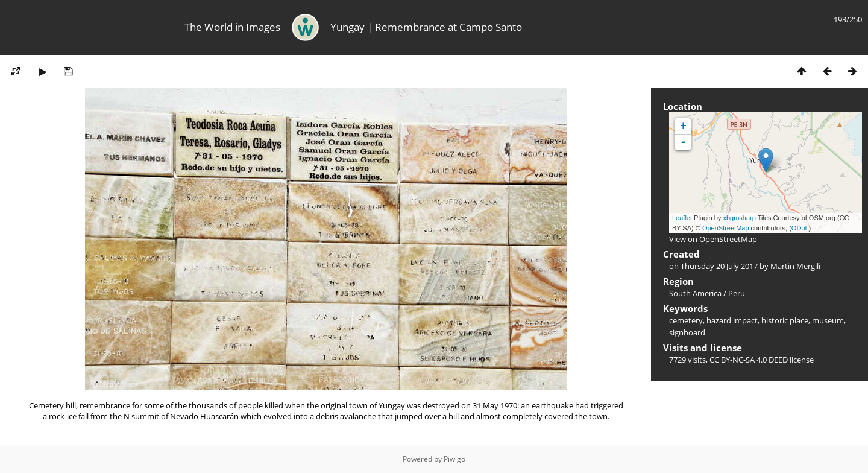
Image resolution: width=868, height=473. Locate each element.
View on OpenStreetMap (713, 239)
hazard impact (732, 320)
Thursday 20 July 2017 (719, 266)
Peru (737, 293)
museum (828, 320)
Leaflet (682, 218)
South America (695, 293)
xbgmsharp (739, 218)
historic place (785, 320)
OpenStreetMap (726, 228)
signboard (687, 332)
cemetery (686, 320)
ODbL (800, 228)
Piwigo (454, 459)
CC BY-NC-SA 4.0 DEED (749, 360)
